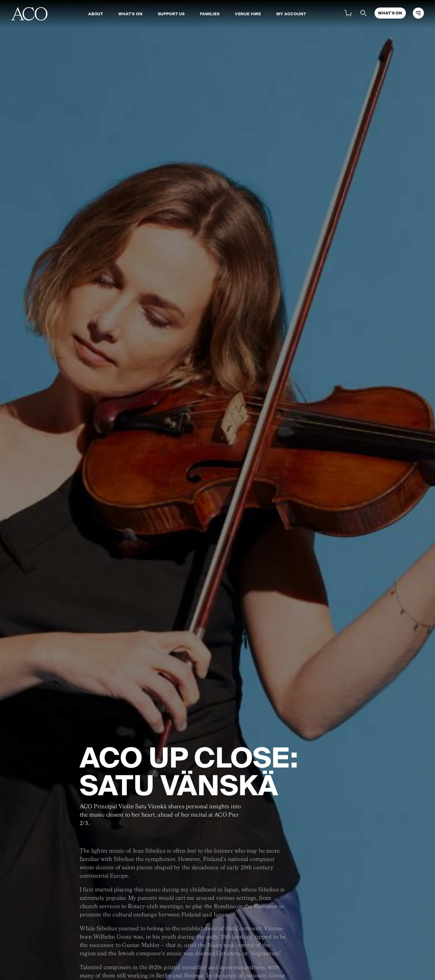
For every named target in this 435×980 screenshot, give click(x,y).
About (96, 14)
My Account (291, 14)
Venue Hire (248, 14)
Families (210, 14)
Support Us (171, 14)
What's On (131, 14)
